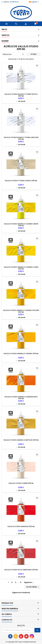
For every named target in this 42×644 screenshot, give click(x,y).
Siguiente (29, 582)
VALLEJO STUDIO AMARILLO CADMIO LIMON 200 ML (21, 225)
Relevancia (14, 54)
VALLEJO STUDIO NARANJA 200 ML (21, 526)
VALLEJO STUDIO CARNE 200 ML (21, 483)
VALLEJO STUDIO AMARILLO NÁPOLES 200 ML (21, 440)
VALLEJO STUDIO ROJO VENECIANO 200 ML (21, 570)
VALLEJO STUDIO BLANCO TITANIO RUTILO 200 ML (21, 95)
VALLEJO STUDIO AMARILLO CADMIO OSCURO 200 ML (21, 311)
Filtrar (33, 54)
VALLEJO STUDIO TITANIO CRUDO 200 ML (21, 181)
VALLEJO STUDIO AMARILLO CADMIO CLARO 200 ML (21, 268)
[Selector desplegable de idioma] (34, 2)
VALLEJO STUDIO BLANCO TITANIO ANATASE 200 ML (21, 138)
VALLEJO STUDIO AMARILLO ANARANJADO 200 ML (21, 398)
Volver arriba (33, 587)
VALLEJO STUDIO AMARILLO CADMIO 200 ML (21, 354)
